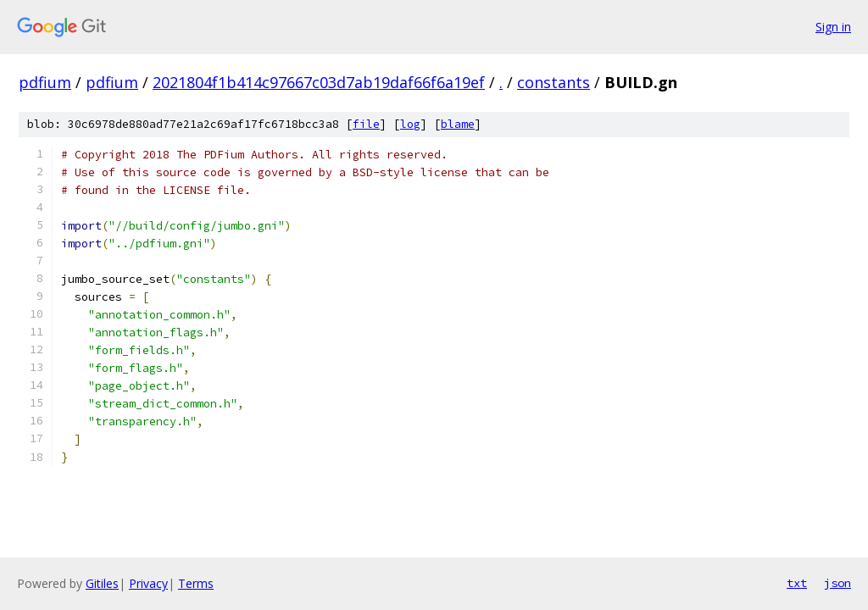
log (410, 124)
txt (797, 583)
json (837, 583)
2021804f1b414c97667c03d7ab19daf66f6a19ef (319, 82)
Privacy (148, 583)
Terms (196, 583)
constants (554, 82)
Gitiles (102, 583)
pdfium (45, 82)
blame (458, 124)
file (366, 124)
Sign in (833, 27)
